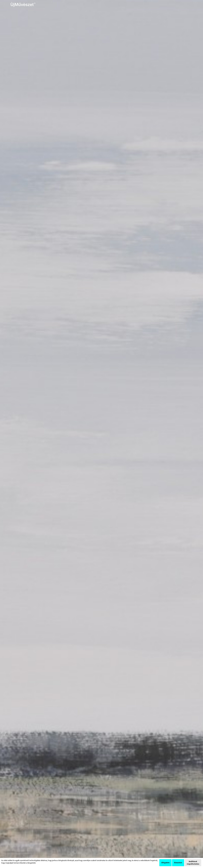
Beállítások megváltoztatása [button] (193, 863)
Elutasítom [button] (178, 863)
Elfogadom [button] (165, 863)
